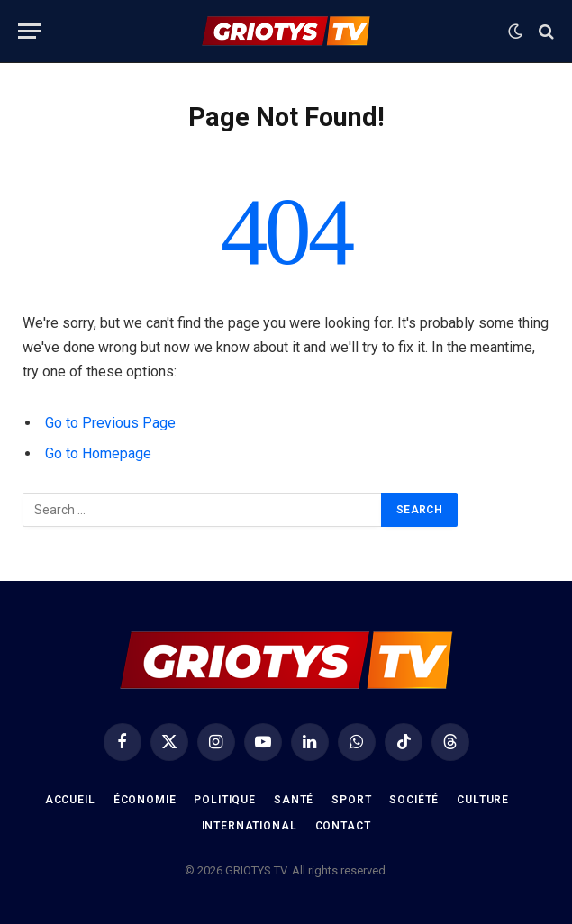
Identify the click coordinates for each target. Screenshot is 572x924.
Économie (145, 800)
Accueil (70, 800)
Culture (483, 800)
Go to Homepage (98, 453)
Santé (294, 800)
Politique (225, 800)
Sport (351, 800)
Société (414, 800)
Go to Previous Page (110, 423)
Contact (343, 826)
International (250, 826)
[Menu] (30, 31)
